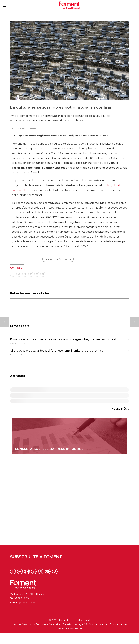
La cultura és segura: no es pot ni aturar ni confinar (61, 107)
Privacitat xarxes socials (69, 640)
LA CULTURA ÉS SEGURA (58, 259)
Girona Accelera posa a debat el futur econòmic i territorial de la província (57, 351)
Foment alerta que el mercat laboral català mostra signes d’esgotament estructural (63, 339)
